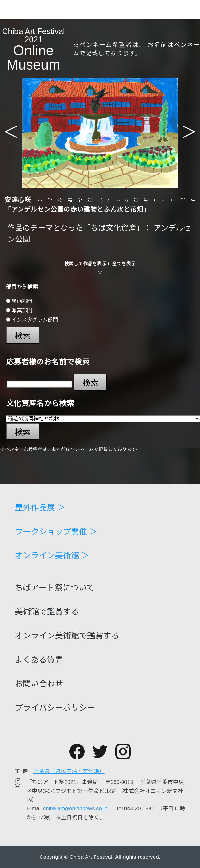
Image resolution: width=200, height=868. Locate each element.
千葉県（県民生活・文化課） (69, 771)
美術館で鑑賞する (47, 612)
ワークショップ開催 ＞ (56, 532)
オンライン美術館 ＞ (52, 556)
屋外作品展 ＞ (40, 508)
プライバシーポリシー (55, 708)
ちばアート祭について (55, 588)
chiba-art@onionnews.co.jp (75, 809)
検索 (23, 336)
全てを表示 (124, 264)
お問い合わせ (39, 684)
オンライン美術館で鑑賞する (67, 636)
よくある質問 (39, 660)
